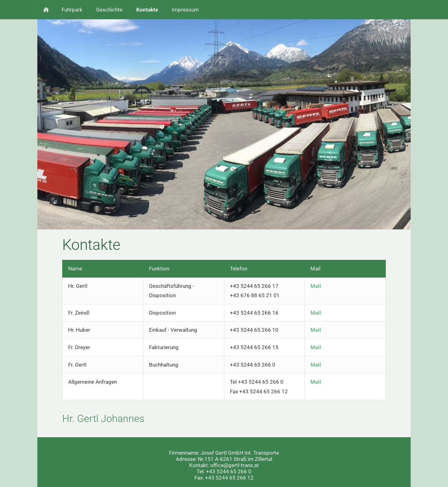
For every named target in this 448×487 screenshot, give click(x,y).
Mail (316, 286)
